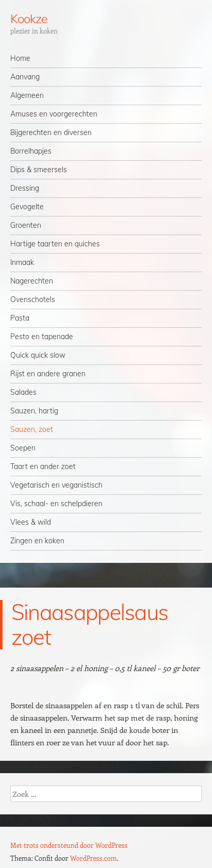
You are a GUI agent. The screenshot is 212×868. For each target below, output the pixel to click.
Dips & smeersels (39, 170)
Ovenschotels (33, 299)
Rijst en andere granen (48, 374)
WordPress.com (93, 858)
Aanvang (25, 77)
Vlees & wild (31, 522)
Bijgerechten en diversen (51, 132)
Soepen (23, 448)
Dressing (25, 188)
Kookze (29, 19)
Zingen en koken (37, 541)
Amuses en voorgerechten (54, 114)
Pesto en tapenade (42, 337)
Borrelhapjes (31, 151)
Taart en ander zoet (43, 466)
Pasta (20, 318)
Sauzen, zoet (32, 429)
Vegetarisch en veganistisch (56, 485)
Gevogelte (27, 207)
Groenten (26, 225)
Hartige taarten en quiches (55, 244)
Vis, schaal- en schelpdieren (56, 504)
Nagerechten (32, 281)
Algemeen (27, 95)
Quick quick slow (38, 355)
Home (20, 58)
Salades (23, 392)
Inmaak (22, 262)
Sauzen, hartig (34, 411)
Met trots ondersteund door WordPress (69, 845)
